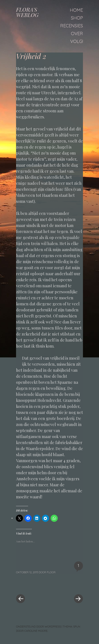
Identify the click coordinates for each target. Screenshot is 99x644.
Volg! (77, 41)
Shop (77, 18)
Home (76, 10)
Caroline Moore (36, 631)
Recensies (72, 26)
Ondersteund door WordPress (38, 626)
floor (51, 572)
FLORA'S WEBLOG (27, 12)
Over (77, 33)
